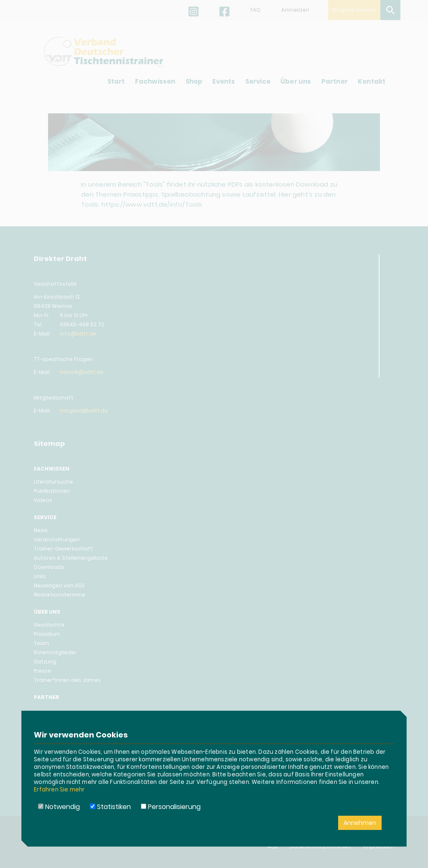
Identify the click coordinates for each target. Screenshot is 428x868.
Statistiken (110, 807)
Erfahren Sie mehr (59, 790)
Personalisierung (171, 807)
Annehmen (360, 823)
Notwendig (59, 807)
